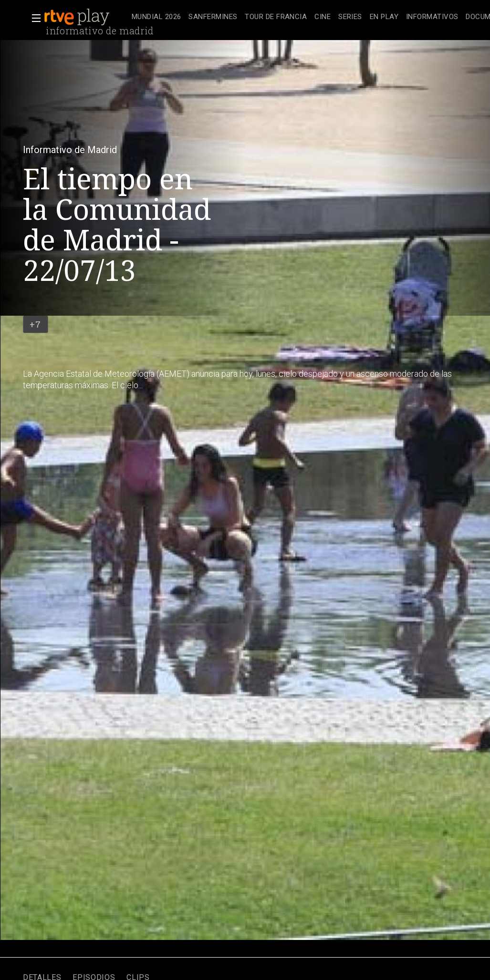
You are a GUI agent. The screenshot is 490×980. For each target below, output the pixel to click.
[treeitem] (156, 17)
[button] (33, 18)
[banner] (86, 17)
